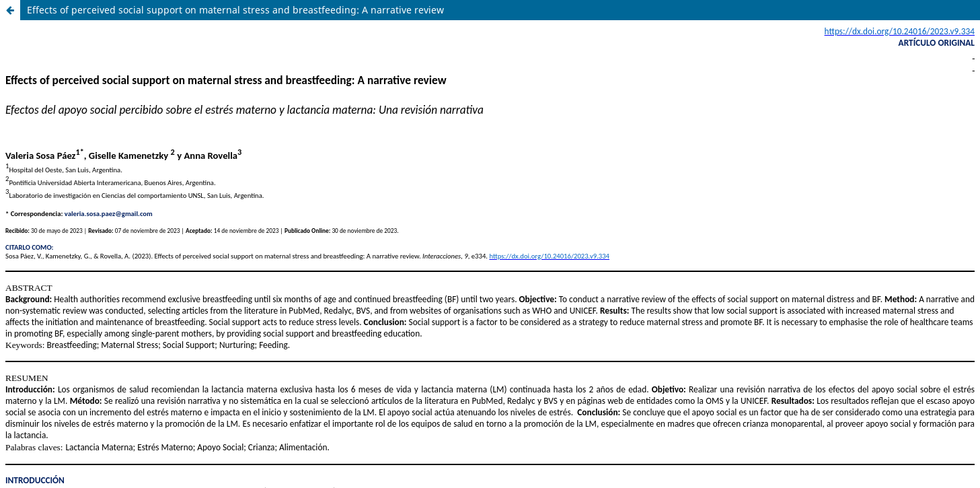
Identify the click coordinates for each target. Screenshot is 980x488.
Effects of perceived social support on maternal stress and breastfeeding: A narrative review (235, 10)
